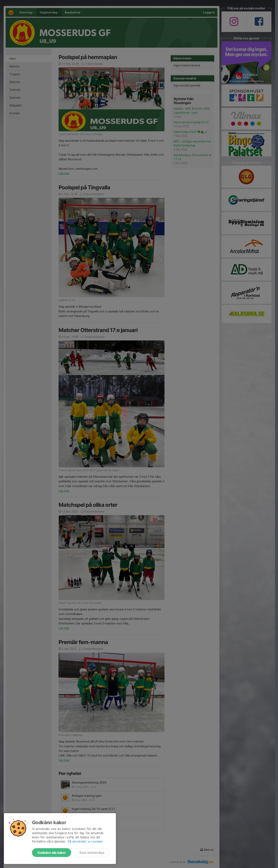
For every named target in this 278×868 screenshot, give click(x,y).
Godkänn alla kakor (52, 853)
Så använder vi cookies (85, 841)
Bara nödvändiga (92, 853)
